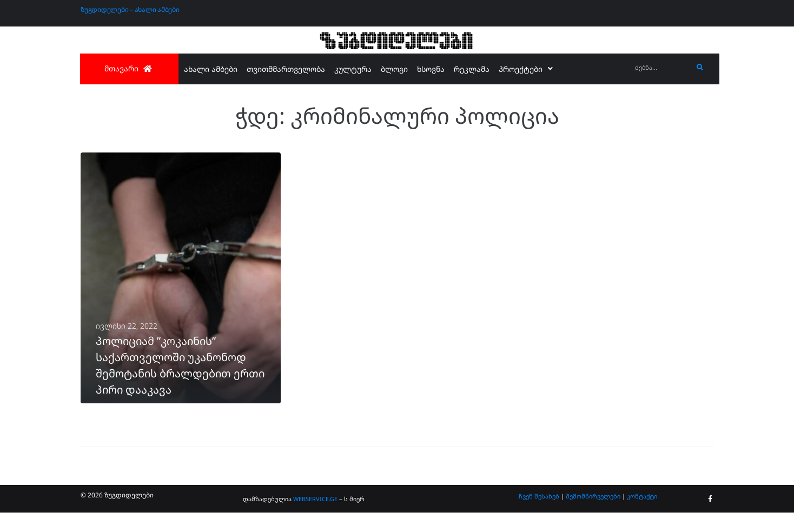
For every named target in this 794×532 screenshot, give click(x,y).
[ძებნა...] (661, 68)
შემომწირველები (593, 515)
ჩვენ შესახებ (539, 515)
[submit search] (700, 68)
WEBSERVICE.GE (315, 518)
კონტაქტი (642, 515)
